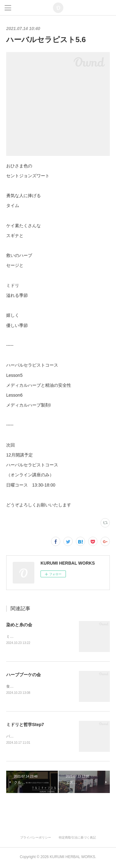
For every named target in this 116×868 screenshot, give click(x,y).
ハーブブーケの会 (24, 675)
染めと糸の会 (19, 625)
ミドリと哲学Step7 (25, 725)
